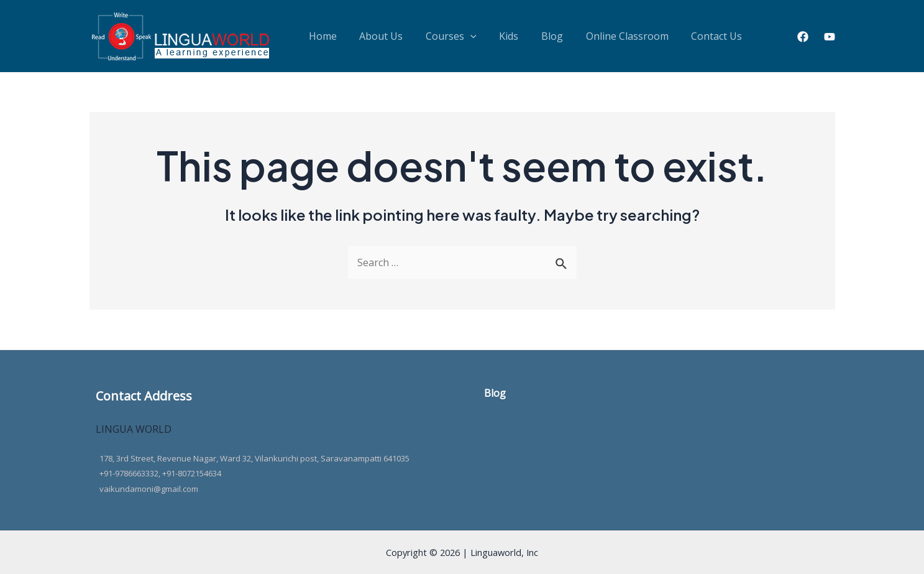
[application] (445, 36)
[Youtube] (830, 37)
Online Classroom (570, 36)
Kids (473, 36)
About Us (366, 36)
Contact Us (649, 36)
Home (318, 36)
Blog (505, 36)
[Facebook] (803, 37)
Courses (426, 36)
